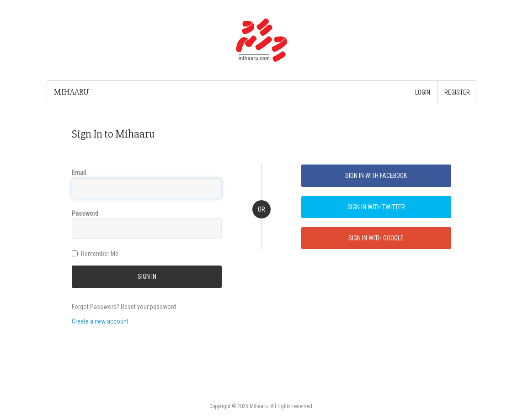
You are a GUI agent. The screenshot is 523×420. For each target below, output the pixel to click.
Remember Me (95, 254)
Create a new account (100, 321)
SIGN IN (147, 276)
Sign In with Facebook (376, 175)
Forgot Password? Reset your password (124, 307)
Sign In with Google (376, 238)
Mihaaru (72, 92)
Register (457, 92)
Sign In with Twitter (376, 207)
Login (423, 92)
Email (79, 173)
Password (85, 213)
